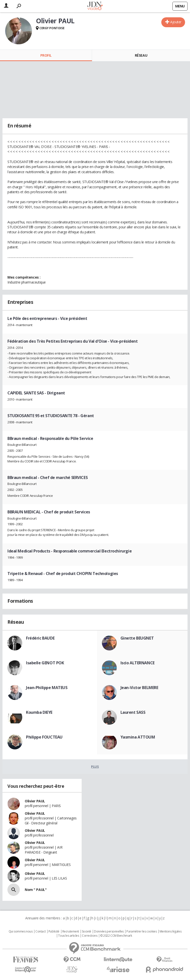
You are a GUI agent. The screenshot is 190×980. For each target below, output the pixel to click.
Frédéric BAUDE (40, 638)
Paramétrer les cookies (142, 932)
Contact (40, 932)
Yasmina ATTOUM (138, 737)
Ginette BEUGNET (137, 638)
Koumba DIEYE (39, 712)
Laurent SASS (133, 712)
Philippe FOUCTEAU (44, 737)
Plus (95, 766)
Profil (46, 55)
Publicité (54, 932)
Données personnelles (109, 932)
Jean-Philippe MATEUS (47, 688)
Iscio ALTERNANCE (138, 663)
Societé (87, 932)
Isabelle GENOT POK (45, 663)
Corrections (90, 936)
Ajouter (176, 22)
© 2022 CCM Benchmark (116, 936)
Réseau (141, 55)
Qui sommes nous (21, 932)
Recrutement (71, 932)
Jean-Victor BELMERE (139, 688)
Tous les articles (69, 936)
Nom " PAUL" (36, 890)
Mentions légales (170, 932)
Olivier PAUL (35, 801)
